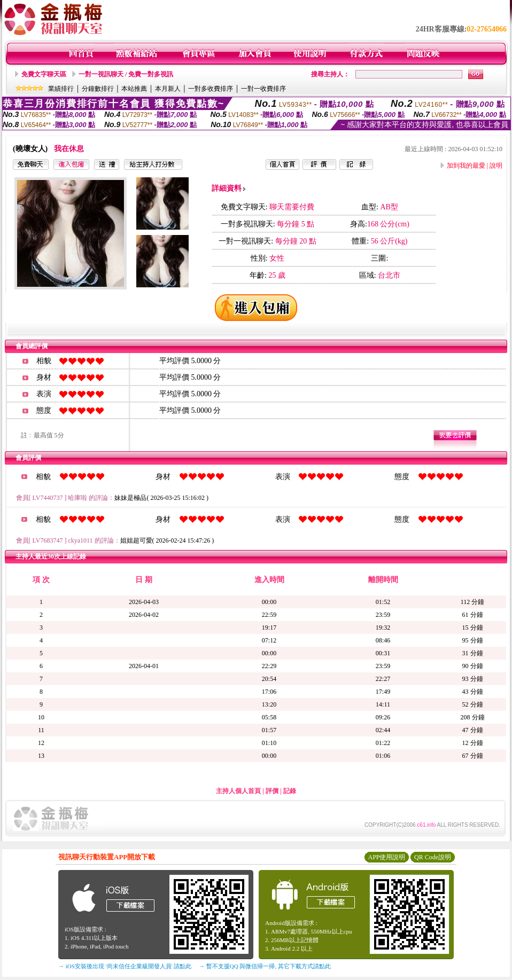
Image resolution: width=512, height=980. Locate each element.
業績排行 (61, 89)
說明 (496, 166)
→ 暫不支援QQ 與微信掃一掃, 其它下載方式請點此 (265, 966)
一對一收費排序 (263, 89)
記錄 (290, 791)
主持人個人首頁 (238, 791)
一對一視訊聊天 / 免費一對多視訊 (126, 74)
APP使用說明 (386, 857)
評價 (272, 791)
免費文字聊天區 (44, 74)
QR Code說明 (433, 857)
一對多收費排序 (211, 89)
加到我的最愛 (466, 166)
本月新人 (168, 89)
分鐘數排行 (98, 89)
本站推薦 (134, 89)
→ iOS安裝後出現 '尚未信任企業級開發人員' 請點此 (125, 966)
